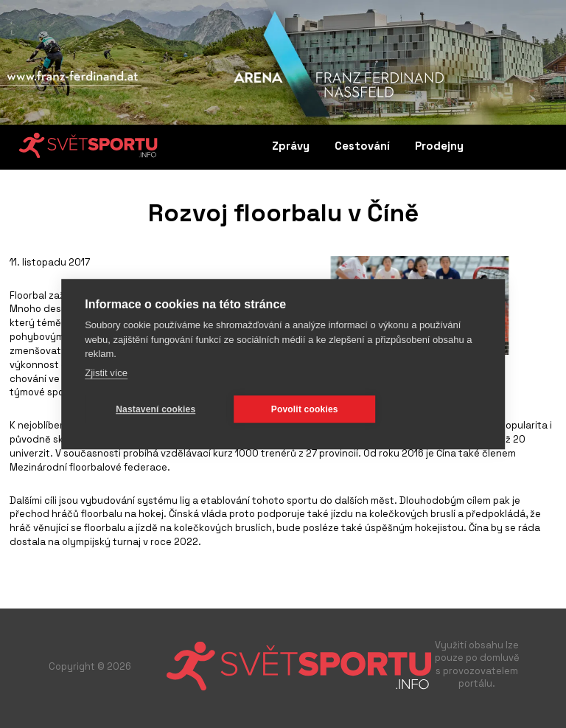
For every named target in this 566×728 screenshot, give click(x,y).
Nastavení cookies (156, 409)
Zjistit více (106, 372)
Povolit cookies (305, 409)
